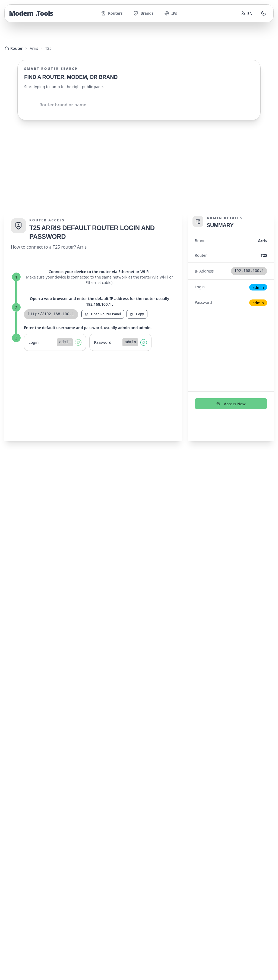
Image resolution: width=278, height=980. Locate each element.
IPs (171, 13)
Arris (34, 48)
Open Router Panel (103, 306)
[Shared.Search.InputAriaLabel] (139, 105)
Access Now (231, 396)
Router (14, 48)
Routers (112, 13)
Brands (143, 13)
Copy (137, 306)
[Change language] (247, 13)
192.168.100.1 (47, 486)
